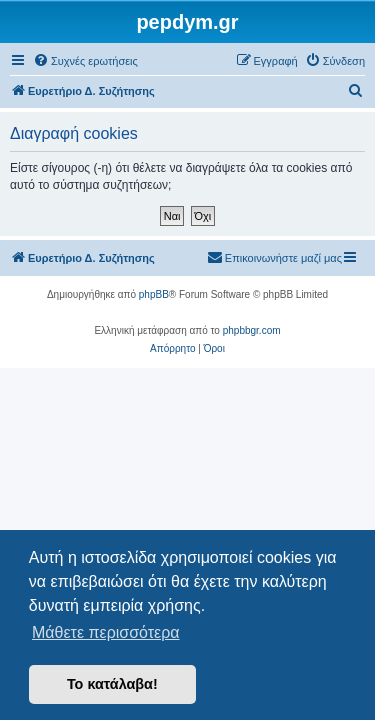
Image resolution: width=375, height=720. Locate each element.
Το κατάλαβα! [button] (112, 684)
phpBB (154, 294)
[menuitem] (85, 61)
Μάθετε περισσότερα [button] (106, 632)
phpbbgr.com (252, 330)
